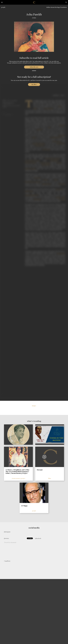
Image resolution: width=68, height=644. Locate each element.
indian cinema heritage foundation (57, 7)
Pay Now (34, 84)
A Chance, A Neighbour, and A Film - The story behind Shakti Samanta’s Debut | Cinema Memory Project (18, 472)
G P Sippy (24, 506)
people (3, 7)
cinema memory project (18, 478)
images (34, 406)
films (50, 478)
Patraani (40, 470)
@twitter (6, 538)
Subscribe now (34, 67)
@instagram (7, 532)
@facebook (38, 538)
